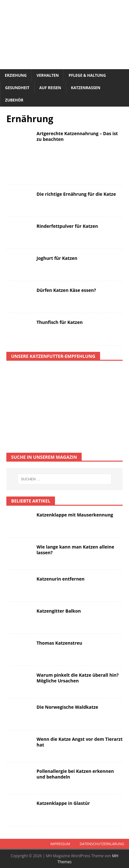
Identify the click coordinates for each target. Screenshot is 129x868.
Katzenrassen (86, 88)
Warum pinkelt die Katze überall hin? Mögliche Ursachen (78, 678)
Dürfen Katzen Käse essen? (66, 290)
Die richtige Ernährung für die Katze (76, 194)
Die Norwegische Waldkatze (67, 707)
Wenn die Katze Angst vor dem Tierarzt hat (80, 742)
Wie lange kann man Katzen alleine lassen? (75, 550)
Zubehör (14, 100)
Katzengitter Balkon (59, 611)
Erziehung (16, 75)
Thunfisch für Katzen (60, 322)
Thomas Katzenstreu (59, 643)
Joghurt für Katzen (57, 258)
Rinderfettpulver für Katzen (67, 226)
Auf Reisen (50, 88)
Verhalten (48, 75)
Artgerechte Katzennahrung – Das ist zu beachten (77, 136)
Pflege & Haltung (87, 75)
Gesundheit (17, 88)
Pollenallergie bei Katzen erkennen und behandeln (75, 774)
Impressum (60, 844)
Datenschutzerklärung (102, 844)
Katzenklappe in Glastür (63, 803)
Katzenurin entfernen (61, 579)
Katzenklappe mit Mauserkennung (75, 515)
